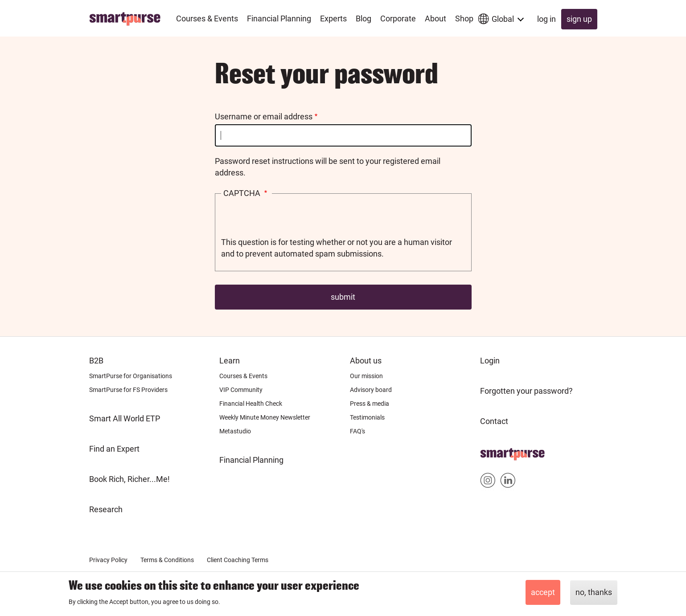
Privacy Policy (108, 560)
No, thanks (594, 592)
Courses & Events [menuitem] (207, 18)
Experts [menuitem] (333, 18)
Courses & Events (243, 376)
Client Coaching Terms (238, 560)
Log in (546, 19)
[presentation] (289, 219)
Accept (543, 592)
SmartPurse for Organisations (131, 376)
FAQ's (357, 431)
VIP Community (241, 390)
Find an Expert (114, 449)
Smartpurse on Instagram (488, 482)
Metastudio (235, 431)
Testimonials (367, 417)
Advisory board (371, 390)
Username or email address (264, 116)
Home (491, 451)
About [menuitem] (435, 18)
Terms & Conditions (167, 560)
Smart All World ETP (125, 418)
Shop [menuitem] (464, 18)
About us (366, 361)
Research (106, 509)
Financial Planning (251, 460)
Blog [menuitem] (364, 18)
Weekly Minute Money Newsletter (265, 417)
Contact (494, 421)
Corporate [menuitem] (398, 18)
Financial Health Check (251, 404)
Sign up (579, 19)
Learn (230, 361)
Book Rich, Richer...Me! (129, 479)
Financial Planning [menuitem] (279, 18)
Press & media (370, 404)
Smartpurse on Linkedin (508, 482)
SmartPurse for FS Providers (128, 390)
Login (490, 361)
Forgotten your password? (526, 391)
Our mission (366, 376)
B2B (96, 361)
